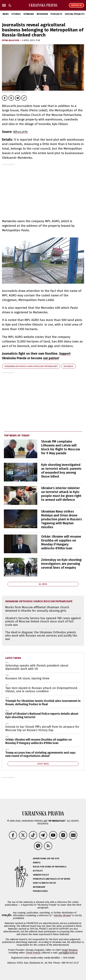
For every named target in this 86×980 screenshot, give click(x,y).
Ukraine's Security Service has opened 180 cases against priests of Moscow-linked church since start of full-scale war (43, 622)
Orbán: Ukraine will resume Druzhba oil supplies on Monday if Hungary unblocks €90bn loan (61, 542)
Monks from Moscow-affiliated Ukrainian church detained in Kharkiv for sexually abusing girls (37, 609)
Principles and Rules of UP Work (52, 879)
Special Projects (75, 14)
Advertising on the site (46, 858)
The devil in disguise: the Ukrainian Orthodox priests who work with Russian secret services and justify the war (41, 636)
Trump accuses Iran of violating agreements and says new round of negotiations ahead (40, 754)
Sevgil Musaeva (69, 950)
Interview (42, 14)
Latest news (13, 658)
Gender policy (41, 875)
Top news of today (17, 435)
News (6, 14)
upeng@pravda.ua (68, 953)
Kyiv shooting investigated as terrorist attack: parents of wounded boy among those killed (61, 471)
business (68, 366)
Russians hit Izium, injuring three (27, 678)
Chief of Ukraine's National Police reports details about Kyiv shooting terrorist (42, 715)
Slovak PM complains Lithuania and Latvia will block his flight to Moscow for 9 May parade (61, 447)
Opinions (29, 14)
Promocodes (40, 891)
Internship (39, 887)
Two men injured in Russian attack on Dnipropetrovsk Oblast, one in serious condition (41, 690)
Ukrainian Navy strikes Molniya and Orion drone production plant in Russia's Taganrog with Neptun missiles (62, 519)
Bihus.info (20, 132)
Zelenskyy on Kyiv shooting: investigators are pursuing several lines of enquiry (62, 564)
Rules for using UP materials (50, 867)
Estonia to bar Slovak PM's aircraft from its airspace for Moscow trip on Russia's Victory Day (42, 728)
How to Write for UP (44, 883)
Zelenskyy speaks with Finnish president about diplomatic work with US (37, 667)
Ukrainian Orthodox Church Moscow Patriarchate (31, 366)
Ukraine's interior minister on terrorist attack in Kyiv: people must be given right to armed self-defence (61, 494)
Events (37, 863)
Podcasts (56, 14)
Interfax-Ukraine (62, 915)
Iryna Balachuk (11, 40)
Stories (16, 14)
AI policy (38, 871)
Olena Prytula (33, 953)
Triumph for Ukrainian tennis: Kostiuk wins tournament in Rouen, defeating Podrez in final (43, 703)
